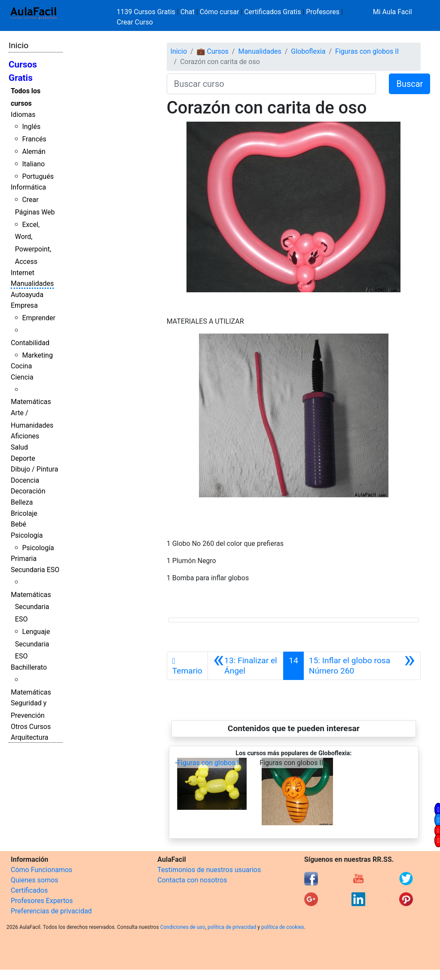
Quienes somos (35, 880)
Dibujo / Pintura (34, 469)
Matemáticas (31, 402)
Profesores (323, 12)
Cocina (21, 366)
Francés (34, 139)
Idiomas (23, 115)
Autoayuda (27, 295)
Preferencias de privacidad (51, 911)
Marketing (37, 355)
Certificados (29, 890)
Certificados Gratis (272, 12)
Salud (19, 447)
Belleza (22, 502)
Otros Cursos (31, 727)
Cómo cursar (220, 12)
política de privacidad (232, 927)
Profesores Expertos (42, 901)
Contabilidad (30, 343)
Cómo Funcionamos (41, 870)
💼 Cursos (213, 51)
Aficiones (25, 436)
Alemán (34, 152)
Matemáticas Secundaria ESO (31, 607)
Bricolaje (24, 513)
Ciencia (22, 377)
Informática (28, 187)
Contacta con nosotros (192, 880)
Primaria (24, 559)
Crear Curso (135, 22)
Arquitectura (29, 737)
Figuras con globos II (367, 51)
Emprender (39, 318)
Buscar (409, 84)
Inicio (18, 45)
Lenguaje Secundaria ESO (32, 644)
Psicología (27, 535)
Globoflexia (308, 51)
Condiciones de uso (183, 927)
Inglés (31, 127)
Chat (188, 12)
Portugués (38, 176)
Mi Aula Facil (393, 12)
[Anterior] (246, 666)
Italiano (33, 164)
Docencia (25, 480)
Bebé (18, 524)
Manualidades (32, 283)
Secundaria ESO (35, 570)
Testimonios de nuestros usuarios (209, 870)
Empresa (24, 305)
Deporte (23, 458)
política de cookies (283, 927)
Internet (23, 273)
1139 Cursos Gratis (147, 12)
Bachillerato (29, 667)
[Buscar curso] (272, 84)
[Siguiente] (362, 666)
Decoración (28, 491)
